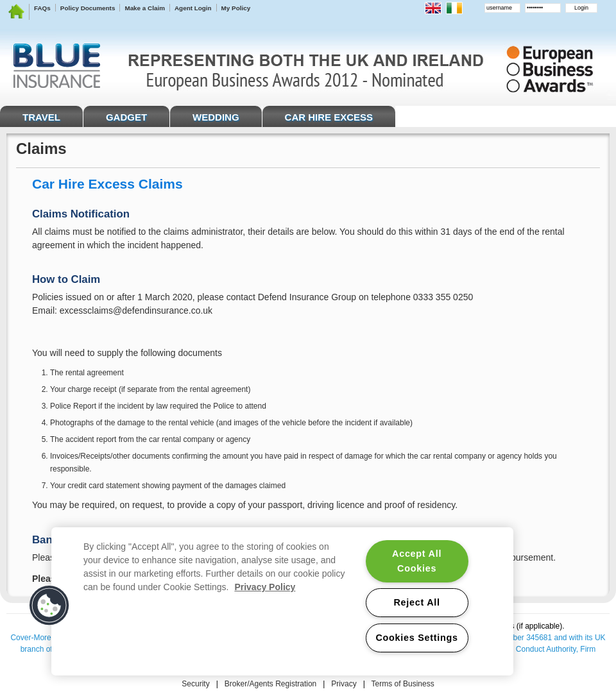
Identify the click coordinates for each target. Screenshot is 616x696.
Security (195, 684)
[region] (282, 601)
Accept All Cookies (417, 561)
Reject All (416, 602)
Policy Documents (88, 8)
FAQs (42, 8)
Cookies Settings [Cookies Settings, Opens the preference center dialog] (416, 638)
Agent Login (193, 8)
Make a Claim (145, 8)
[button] (49, 606)
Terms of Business (403, 684)
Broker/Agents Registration (270, 684)
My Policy (236, 8)
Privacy (344, 684)
